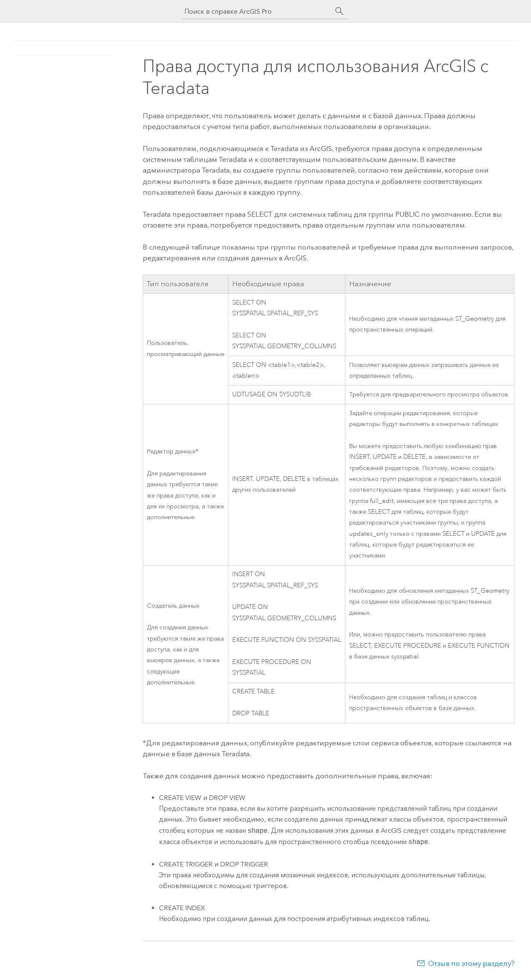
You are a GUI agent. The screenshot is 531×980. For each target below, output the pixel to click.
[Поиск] (340, 11)
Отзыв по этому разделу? (471, 963)
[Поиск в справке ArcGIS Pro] (257, 11)
